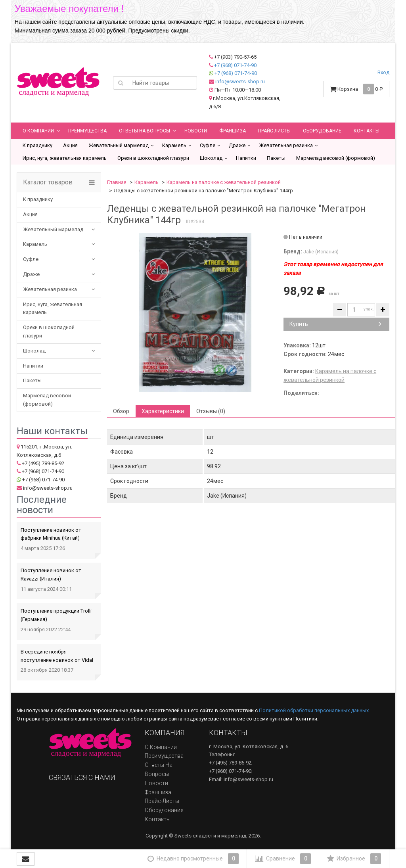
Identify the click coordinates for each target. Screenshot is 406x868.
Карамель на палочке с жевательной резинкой (224, 182)
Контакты (367, 131)
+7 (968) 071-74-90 (235, 65)
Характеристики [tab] (163, 411)
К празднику (37, 145)
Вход (383, 72)
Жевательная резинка (286, 145)
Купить (335, 324)
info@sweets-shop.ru (240, 81)
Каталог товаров (48, 182)
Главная (117, 182)
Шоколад (211, 158)
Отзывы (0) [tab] (211, 411)
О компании (38, 131)
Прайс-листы (274, 131)
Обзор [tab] (121, 411)
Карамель (174, 145)
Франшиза (233, 131)
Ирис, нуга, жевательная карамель (65, 158)
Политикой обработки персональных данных (314, 710)
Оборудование (322, 131)
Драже (237, 145)
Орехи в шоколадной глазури (153, 158)
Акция (70, 145)
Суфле (208, 145)
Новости (196, 131)
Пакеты (276, 158)
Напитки (246, 158)
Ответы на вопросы (145, 131)
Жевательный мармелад (119, 145)
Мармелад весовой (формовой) (336, 158)
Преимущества (87, 131)
